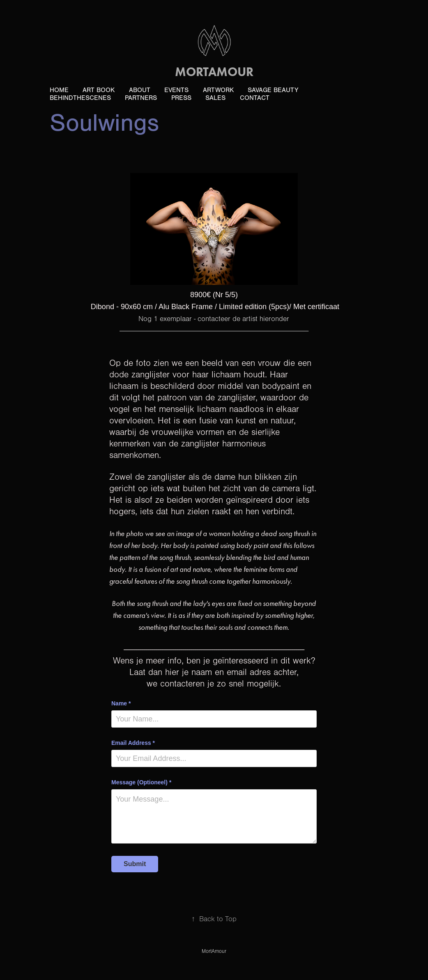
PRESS (181, 98)
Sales (215, 98)
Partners (141, 98)
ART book (99, 90)
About (140, 90)
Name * (121, 703)
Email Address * (133, 743)
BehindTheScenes (80, 98)
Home (59, 90)
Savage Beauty (273, 90)
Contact (255, 98)
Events (176, 90)
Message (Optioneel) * (141, 782)
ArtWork (218, 90)
